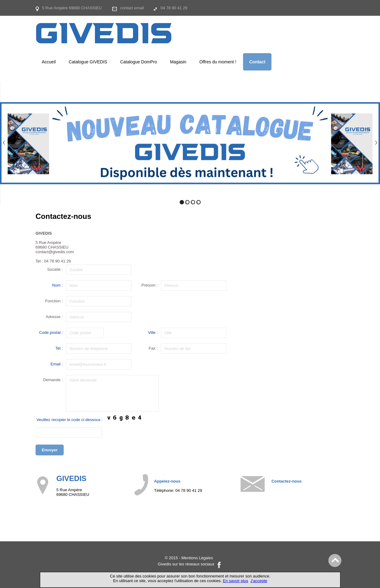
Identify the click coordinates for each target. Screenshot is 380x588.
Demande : (53, 380)
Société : (55, 269)
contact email (132, 8)
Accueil (49, 62)
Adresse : (54, 317)
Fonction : (54, 301)
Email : (57, 364)
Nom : (57, 285)
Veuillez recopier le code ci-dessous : (70, 420)
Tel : (59, 348)
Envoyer (50, 450)
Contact (257, 62)
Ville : (153, 332)
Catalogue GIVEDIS (88, 62)
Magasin (178, 62)
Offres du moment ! (218, 62)
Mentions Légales (197, 558)
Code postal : (51, 332)
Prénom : (149, 285)
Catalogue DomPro (139, 62)
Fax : (153, 348)
